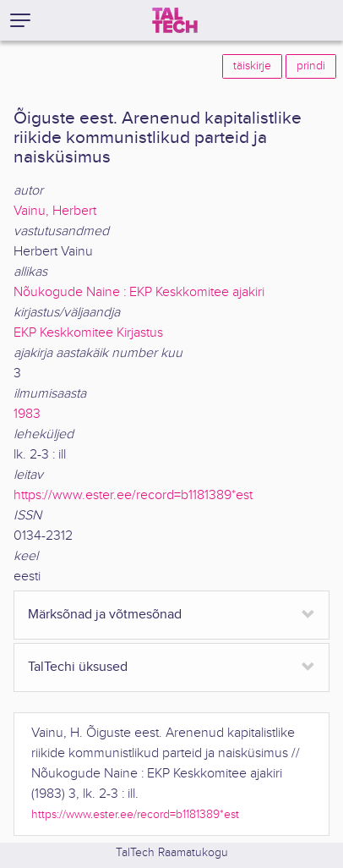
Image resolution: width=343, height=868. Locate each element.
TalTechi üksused (78, 667)
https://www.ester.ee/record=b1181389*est (133, 495)
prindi (311, 66)
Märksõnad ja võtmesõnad (105, 615)
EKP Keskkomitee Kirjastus (88, 333)
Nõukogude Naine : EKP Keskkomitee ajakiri (139, 292)
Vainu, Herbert (55, 211)
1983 (27, 414)
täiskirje (252, 66)
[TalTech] (175, 20)
